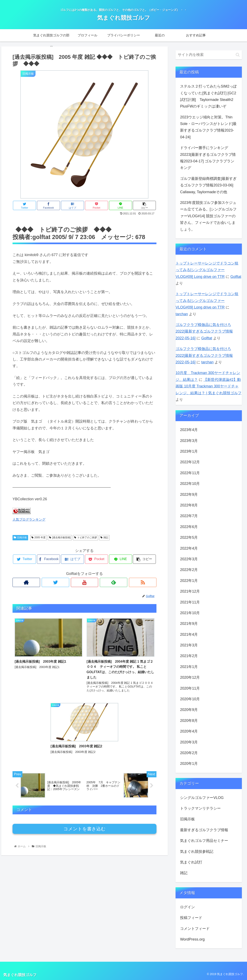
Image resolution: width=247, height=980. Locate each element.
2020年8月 (189, 721)
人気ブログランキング (29, 519)
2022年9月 (189, 495)
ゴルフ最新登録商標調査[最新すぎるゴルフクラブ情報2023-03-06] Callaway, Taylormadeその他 (209, 185)
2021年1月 (189, 667)
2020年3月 (189, 742)
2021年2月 (189, 656)
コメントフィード (195, 929)
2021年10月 (190, 613)
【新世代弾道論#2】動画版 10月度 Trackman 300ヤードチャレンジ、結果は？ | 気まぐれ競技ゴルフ (209, 386)
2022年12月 (190, 462)
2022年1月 (189, 581)
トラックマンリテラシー (200, 808)
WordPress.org (192, 939)
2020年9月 (189, 710)
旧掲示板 (20, 537)
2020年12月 (190, 677)
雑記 (104, 537)
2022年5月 (189, 537)
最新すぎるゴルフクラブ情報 (204, 830)
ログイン (187, 907)
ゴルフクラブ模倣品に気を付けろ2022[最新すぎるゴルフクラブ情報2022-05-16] (204, 331)
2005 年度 (38, 537)
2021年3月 (189, 645)
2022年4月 (189, 548)
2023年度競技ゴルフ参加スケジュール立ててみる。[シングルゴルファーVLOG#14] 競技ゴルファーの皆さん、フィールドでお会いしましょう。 (208, 216)
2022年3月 (189, 559)
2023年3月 (189, 441)
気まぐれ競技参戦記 (197, 852)
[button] (238, 55)
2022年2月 (189, 570)
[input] (209, 55)
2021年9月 (189, 624)
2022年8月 (189, 505)
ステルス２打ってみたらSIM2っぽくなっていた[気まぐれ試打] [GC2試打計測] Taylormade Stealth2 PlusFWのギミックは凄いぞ (208, 96)
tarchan (182, 314)
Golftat (236, 277)
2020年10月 (190, 699)
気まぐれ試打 (191, 862)
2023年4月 (189, 430)
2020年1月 (189, 764)
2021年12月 (190, 591)
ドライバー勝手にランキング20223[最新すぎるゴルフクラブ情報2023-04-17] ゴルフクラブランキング (208, 158)
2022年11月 (190, 473)
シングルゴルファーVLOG (202, 798)
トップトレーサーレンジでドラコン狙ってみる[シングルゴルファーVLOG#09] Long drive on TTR (207, 270)
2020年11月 (190, 688)
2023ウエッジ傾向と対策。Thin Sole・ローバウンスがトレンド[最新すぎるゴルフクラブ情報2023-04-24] (208, 127)
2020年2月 (189, 753)
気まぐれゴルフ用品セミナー (204, 841)
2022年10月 (190, 484)
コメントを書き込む (84, 768)
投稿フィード (191, 918)
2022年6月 (189, 527)
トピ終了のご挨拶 (86, 537)
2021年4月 (189, 634)
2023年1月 (189, 451)
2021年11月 (190, 602)
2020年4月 (189, 731)
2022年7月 (189, 516)
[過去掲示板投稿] (60, 537)
